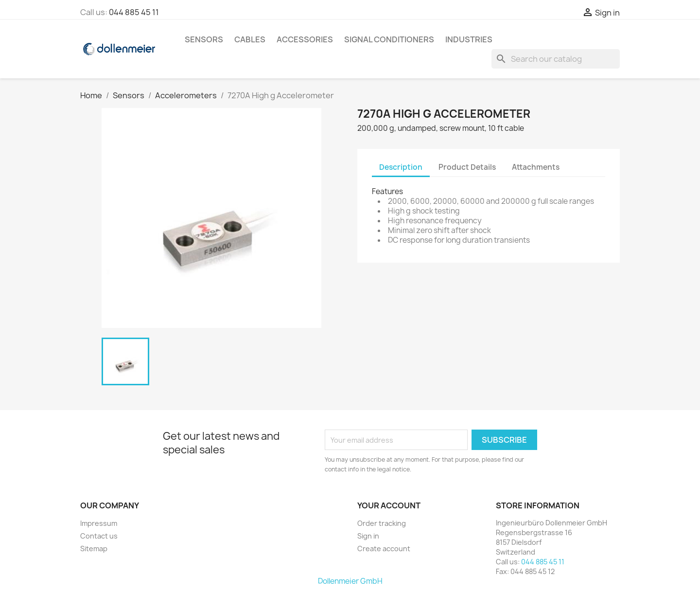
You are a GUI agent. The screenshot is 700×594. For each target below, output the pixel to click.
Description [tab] (401, 167)
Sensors (204, 39)
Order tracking (382, 523)
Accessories (305, 39)
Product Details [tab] (467, 167)
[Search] (556, 59)
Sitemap (94, 549)
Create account (384, 549)
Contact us (99, 536)
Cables (250, 39)
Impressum (99, 523)
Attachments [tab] (536, 167)
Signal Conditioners (389, 39)
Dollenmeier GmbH (350, 581)
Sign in (368, 536)
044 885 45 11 (134, 12)
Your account (389, 505)
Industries (469, 39)
